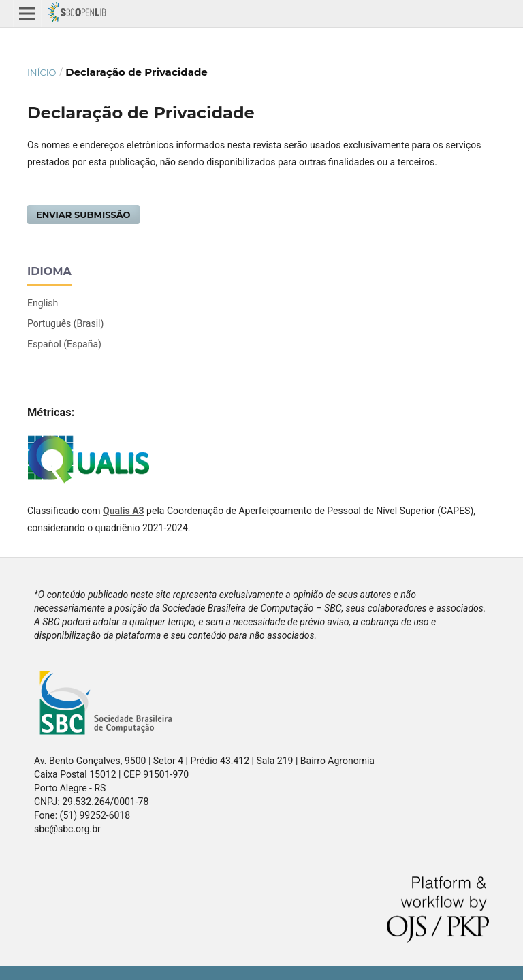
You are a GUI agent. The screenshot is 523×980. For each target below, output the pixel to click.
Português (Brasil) (65, 323)
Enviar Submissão (83, 215)
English (43, 303)
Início (42, 72)
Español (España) (64, 344)
